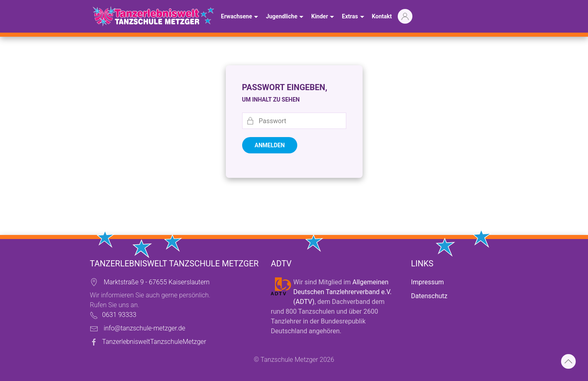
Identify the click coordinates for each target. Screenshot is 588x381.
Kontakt (382, 16)
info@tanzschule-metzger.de (145, 328)
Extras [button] (354, 17)
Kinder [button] (324, 17)
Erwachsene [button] (241, 17)
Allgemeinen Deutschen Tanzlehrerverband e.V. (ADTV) (342, 292)
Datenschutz (429, 296)
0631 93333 (119, 315)
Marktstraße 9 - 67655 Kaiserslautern (157, 282)
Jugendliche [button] (286, 17)
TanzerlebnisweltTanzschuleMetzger (154, 342)
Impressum (428, 282)
